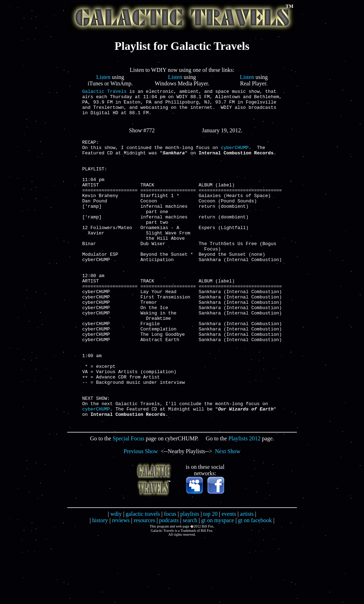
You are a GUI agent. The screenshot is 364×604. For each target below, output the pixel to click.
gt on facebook (255, 584)
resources (144, 584)
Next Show (228, 515)
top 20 (210, 578)
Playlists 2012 (244, 502)
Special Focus (129, 502)
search (190, 584)
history (100, 584)
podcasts (169, 584)
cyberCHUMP (235, 157)
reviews (121, 584)
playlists (190, 578)
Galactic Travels (104, 92)
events (229, 578)
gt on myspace (218, 584)
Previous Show (141, 515)
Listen (103, 77)
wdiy (116, 578)
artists (247, 578)
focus (170, 578)
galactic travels (143, 578)
